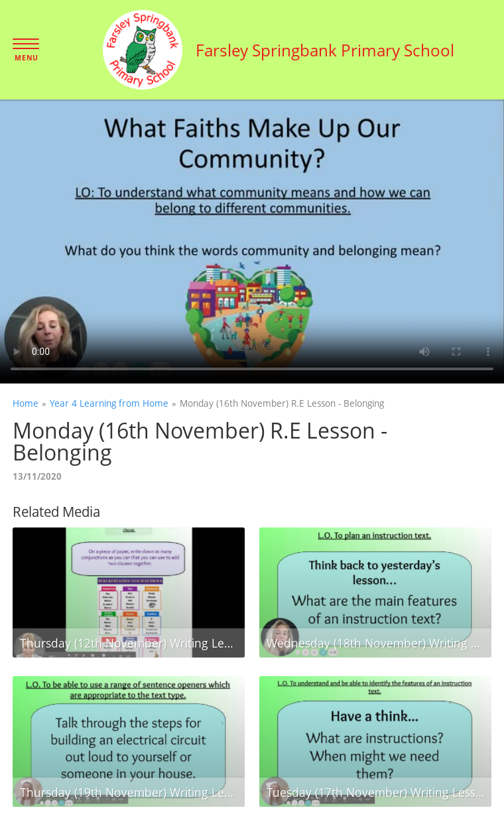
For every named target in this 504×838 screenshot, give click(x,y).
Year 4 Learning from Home (109, 403)
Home (26, 403)
